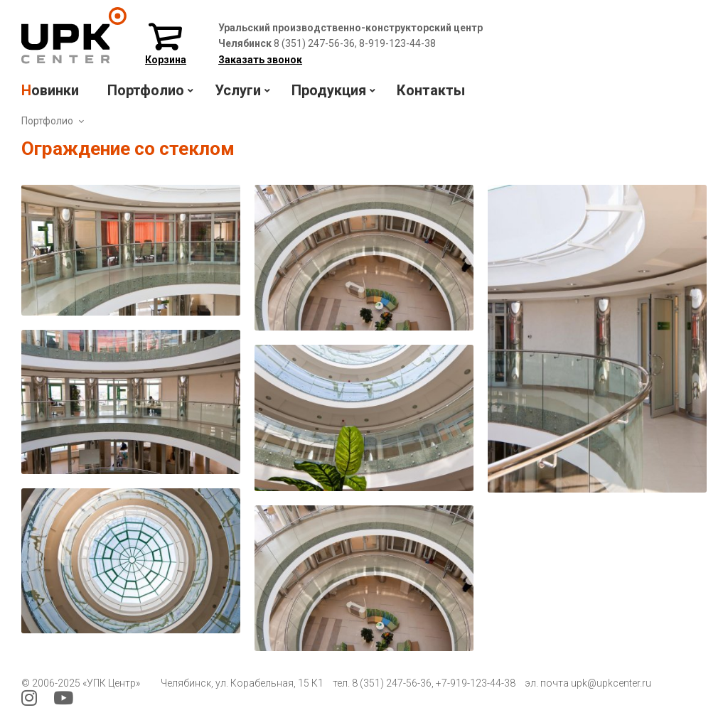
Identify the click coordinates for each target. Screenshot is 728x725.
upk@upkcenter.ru (611, 683)
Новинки (50, 90)
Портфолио (47, 121)
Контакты (431, 90)
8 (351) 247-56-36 (392, 683)
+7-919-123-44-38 (476, 683)
